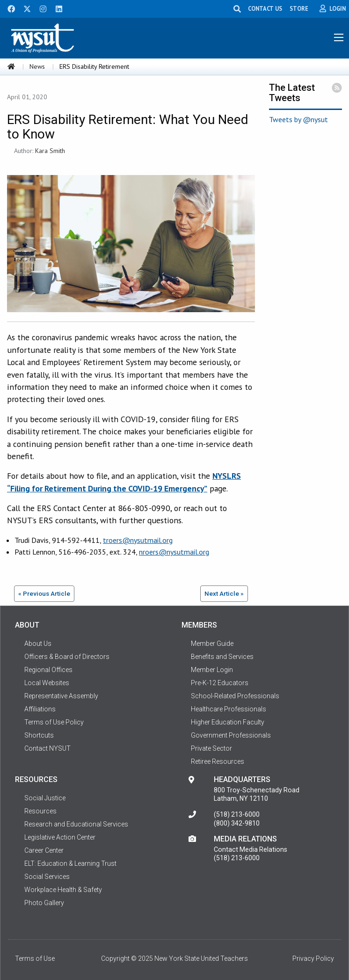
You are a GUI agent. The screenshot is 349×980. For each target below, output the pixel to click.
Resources (40, 811)
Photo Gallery (44, 903)
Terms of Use (35, 958)
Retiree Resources (218, 761)
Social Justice (45, 798)
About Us (38, 644)
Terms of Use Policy (54, 722)
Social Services (47, 877)
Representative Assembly (61, 696)
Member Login (212, 670)
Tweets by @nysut (298, 119)
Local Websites (47, 683)
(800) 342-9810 (237, 823)
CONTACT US (265, 8)
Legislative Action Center (60, 837)
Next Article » (224, 593)
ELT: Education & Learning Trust (70, 863)
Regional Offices (48, 670)
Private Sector (211, 748)
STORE (299, 8)
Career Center (44, 850)
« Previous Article (44, 593)
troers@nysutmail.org (138, 540)
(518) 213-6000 (237, 814)
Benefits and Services (222, 657)
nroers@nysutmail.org (174, 552)
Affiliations (40, 709)
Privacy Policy (313, 958)
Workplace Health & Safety (63, 890)
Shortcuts (39, 735)
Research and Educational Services (76, 824)
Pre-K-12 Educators (220, 683)
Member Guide (212, 644)
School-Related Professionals (235, 696)
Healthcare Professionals (229, 709)
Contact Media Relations (251, 849)
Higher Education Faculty (228, 722)
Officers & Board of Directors (67, 657)
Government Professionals (231, 735)
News (37, 66)
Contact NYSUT (47, 748)
